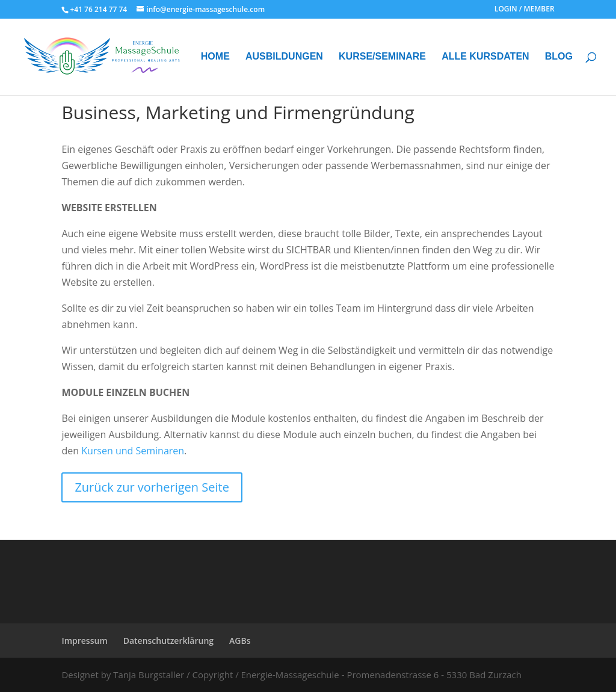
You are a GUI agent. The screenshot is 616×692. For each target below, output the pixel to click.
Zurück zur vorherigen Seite (152, 487)
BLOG (559, 57)
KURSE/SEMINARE (382, 57)
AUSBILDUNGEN (284, 57)
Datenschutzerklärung (168, 641)
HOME (215, 57)
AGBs (240, 641)
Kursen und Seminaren (133, 451)
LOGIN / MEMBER (525, 10)
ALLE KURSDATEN (485, 57)
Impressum (84, 641)
